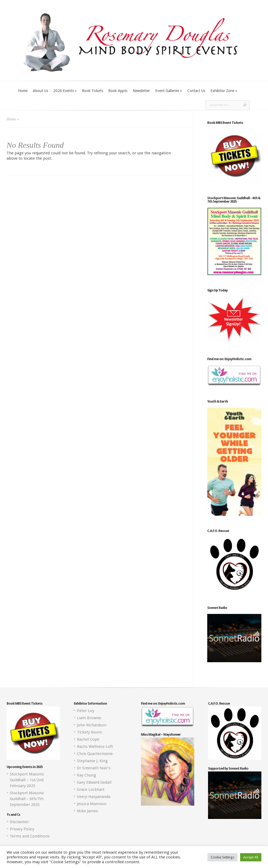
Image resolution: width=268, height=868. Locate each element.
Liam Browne (89, 718)
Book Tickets (92, 91)
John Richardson (92, 725)
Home (23, 91)
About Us (40, 91)
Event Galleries (169, 91)
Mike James (87, 811)
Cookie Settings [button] (222, 857)
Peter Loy (86, 711)
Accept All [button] (251, 857)
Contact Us (196, 91)
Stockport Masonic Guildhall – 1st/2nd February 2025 (27, 780)
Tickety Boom (90, 732)
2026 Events (65, 91)
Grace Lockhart (91, 790)
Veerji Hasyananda (94, 797)
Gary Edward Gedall (94, 782)
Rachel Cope (88, 739)
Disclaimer (19, 822)
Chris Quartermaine (95, 754)
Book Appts (118, 91)
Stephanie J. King (92, 761)
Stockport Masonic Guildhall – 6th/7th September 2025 (27, 799)
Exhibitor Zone (224, 91)
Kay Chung (87, 775)
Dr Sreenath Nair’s (94, 768)
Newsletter (141, 91)
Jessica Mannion (92, 804)
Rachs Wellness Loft (95, 747)
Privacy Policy (22, 829)
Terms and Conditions (30, 836)
